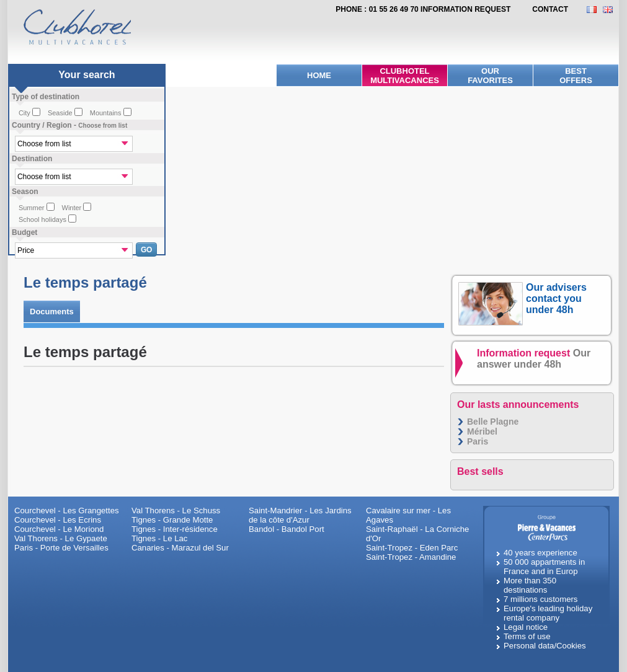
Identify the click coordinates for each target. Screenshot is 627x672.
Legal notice (526, 627)
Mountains (106, 113)
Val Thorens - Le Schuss (176, 511)
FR (595, 10)
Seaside (60, 113)
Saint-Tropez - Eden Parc (412, 548)
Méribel (482, 431)
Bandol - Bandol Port (287, 529)
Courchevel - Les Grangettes (67, 511)
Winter (72, 208)
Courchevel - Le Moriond (59, 529)
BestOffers (576, 76)
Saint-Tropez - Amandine (411, 557)
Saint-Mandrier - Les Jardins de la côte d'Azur (300, 515)
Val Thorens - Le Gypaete (61, 538)
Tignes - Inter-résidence (175, 529)
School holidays (42, 219)
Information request (534, 359)
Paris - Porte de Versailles (61, 548)
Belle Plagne (493, 422)
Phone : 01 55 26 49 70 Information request (423, 9)
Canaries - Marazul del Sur (180, 548)
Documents (52, 312)
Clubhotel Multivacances (405, 76)
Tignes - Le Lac (159, 538)
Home (319, 75)
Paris (478, 441)
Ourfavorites (490, 76)
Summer (32, 208)
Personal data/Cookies (545, 646)
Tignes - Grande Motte (172, 520)
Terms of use (527, 636)
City (24, 113)
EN (611, 10)
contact (550, 9)
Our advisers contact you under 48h (556, 298)
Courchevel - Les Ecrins (58, 520)
